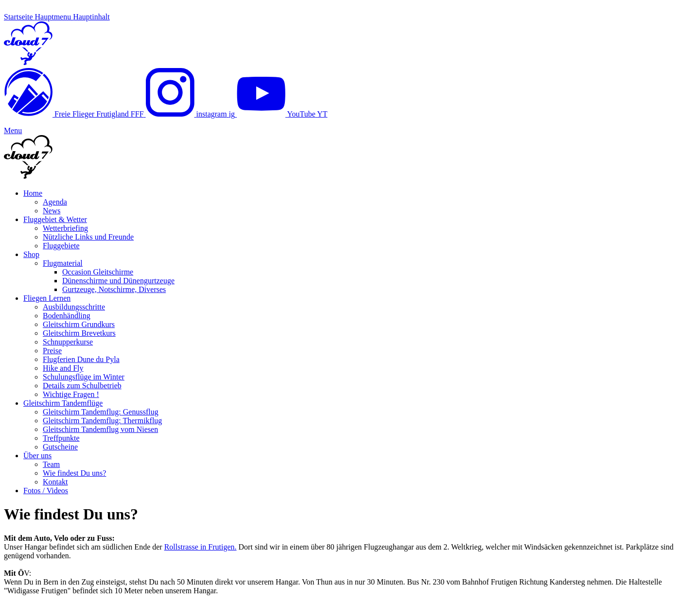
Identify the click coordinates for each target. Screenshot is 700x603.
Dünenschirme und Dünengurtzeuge (118, 281)
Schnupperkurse (68, 342)
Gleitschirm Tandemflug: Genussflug (101, 412)
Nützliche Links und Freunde (88, 237)
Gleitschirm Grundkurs (79, 324)
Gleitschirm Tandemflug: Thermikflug (102, 421)
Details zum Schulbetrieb (82, 386)
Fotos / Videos (46, 491)
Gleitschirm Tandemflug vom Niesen (100, 429)
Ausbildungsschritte (74, 307)
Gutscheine (60, 447)
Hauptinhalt (91, 17)
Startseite (19, 17)
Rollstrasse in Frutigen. (201, 547)
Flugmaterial (63, 263)
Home (33, 193)
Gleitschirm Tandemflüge (63, 403)
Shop (31, 254)
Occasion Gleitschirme (98, 272)
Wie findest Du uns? (74, 473)
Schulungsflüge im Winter (84, 377)
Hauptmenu (54, 17)
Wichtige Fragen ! (71, 394)
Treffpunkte (61, 438)
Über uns (37, 456)
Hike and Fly (63, 368)
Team (51, 464)
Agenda (55, 202)
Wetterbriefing (65, 228)
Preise (52, 351)
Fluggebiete (61, 246)
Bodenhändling (67, 316)
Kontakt (55, 482)
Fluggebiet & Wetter (55, 219)
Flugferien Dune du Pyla (81, 359)
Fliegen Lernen (47, 298)
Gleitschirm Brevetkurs (79, 333)
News (52, 211)
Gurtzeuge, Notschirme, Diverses (114, 289)
